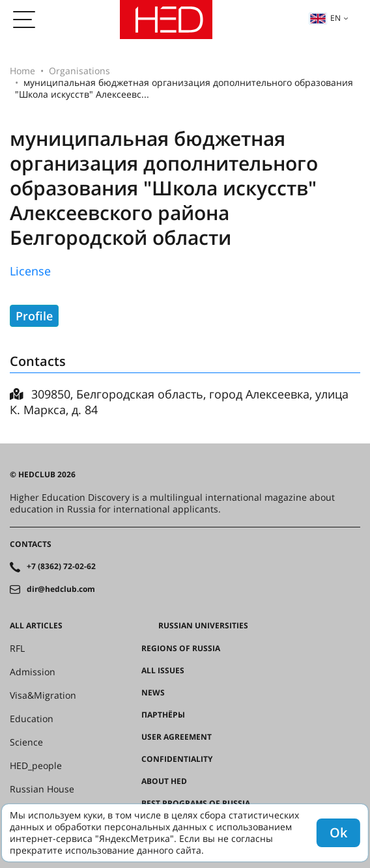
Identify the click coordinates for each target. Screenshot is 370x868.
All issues (163, 671)
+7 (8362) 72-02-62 (61, 567)
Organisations (79, 71)
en (325, 18)
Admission (33, 672)
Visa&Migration (43, 695)
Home (22, 71)
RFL (17, 649)
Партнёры (163, 715)
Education (32, 719)
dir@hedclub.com (61, 589)
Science (26, 742)
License (30, 271)
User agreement (177, 737)
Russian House (42, 789)
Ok (338, 833)
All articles (36, 626)
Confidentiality (177, 759)
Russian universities (203, 626)
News (153, 693)
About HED (164, 781)
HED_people (36, 766)
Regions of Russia (181, 649)
